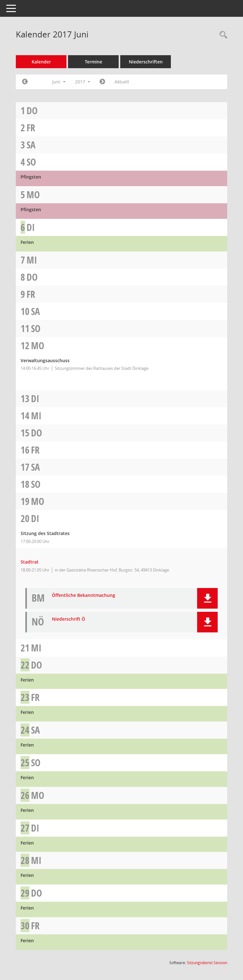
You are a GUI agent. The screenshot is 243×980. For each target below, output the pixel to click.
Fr (31, 128)
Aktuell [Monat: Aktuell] (122, 82)
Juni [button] (59, 82)
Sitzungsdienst (207, 963)
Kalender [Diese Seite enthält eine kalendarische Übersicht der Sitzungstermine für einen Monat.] (41, 62)
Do (32, 111)
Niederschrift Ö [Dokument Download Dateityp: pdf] (69, 619)
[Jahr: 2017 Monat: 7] (102, 82)
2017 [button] (83, 82)
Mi (32, 260)
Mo (33, 195)
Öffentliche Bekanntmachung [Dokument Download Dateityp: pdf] (84, 595)
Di (31, 227)
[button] (207, 598)
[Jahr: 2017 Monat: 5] (25, 82)
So (31, 162)
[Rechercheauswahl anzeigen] (222, 35)
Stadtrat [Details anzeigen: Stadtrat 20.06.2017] (30, 562)
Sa (31, 145)
